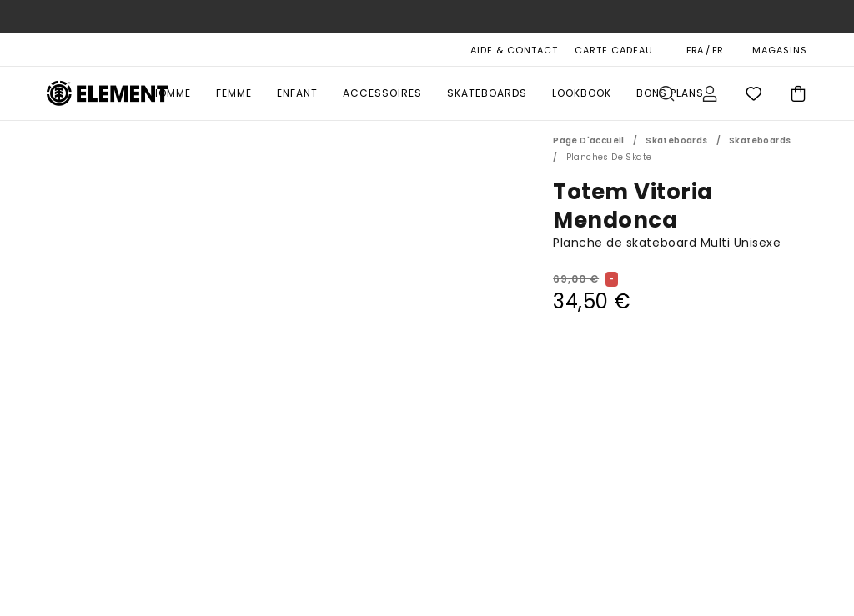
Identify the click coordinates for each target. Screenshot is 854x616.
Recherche (666, 93)
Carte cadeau (614, 50)
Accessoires (382, 93)
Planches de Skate (609, 157)
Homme (171, 93)
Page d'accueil (589, 140)
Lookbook (582, 93)
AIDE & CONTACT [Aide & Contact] (514, 50)
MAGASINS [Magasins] (780, 50)
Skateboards (487, 93)
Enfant (297, 93)
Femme (234, 93)
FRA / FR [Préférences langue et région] (705, 50)
